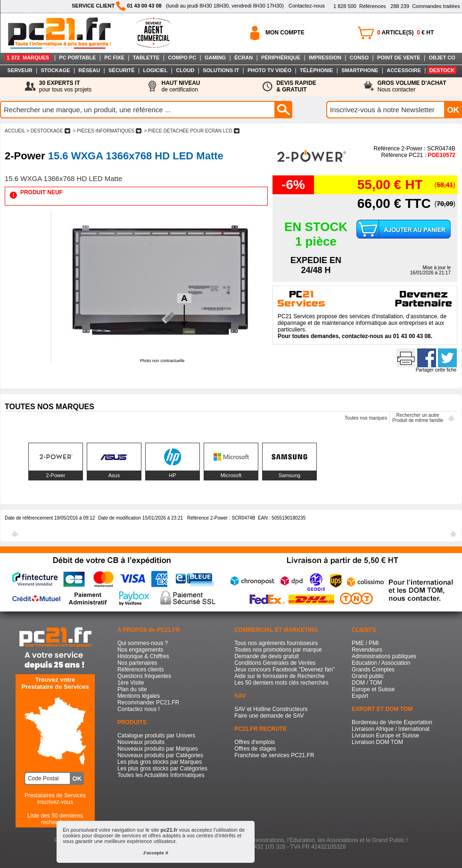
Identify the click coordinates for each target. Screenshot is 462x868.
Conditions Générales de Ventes (275, 663)
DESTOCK (442, 70)
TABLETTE (146, 58)
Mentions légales (139, 696)
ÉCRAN (243, 58)
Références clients (141, 670)
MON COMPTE (285, 33)
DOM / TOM (367, 683)
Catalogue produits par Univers (156, 736)
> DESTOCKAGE (48, 131)
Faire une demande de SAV (269, 716)
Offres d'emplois (255, 742)
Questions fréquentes (144, 676)
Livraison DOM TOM (377, 742)
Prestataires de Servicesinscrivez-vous (55, 799)
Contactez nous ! (139, 709)
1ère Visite (131, 683)
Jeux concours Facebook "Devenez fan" (285, 670)
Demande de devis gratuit (267, 656)
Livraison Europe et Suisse (385, 736)
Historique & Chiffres (143, 656)
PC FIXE (114, 58)
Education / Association (381, 663)
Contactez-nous (307, 6)
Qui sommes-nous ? (143, 643)
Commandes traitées (425, 6)
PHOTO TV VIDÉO (269, 70)
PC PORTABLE (77, 58)
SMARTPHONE (360, 70)
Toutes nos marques (366, 418)
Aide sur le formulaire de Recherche (279, 676)
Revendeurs (367, 650)
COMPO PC (182, 58)
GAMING (215, 58)
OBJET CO (442, 58)
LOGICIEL (155, 70)
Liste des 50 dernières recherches (55, 819)
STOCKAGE (55, 70)
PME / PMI (365, 643)
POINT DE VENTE (399, 58)
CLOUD (185, 70)
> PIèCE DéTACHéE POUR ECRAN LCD (192, 131)
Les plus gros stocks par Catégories (162, 769)
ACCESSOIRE (404, 70)
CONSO (359, 58)
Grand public (368, 676)
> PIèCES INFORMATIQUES (107, 131)
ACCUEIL (15, 131)
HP (172, 475)
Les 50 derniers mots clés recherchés (281, 683)
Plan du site (132, 689)
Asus (114, 475)
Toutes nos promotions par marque (278, 650)
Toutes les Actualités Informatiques (161, 775)
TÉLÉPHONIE (316, 70)
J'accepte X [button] (156, 853)
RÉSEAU (89, 70)
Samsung (289, 475)
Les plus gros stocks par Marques (160, 762)
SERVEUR (20, 70)
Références (359, 6)
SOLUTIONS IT (221, 70)
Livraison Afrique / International (391, 729)
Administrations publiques (384, 656)
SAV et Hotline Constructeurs (271, 709)
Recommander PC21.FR (148, 703)
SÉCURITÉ (122, 70)
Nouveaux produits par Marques (158, 749)
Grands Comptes (373, 670)
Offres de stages (255, 749)
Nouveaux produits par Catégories (160, 755)
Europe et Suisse (373, 689)
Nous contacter (412, 86)
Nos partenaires (137, 663)
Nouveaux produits (141, 742)
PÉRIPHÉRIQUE (281, 58)
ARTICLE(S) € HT (405, 33)
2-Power (56, 475)
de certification (181, 86)
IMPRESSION (325, 58)
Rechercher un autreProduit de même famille (418, 418)
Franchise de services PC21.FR (274, 755)
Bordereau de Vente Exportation (392, 722)
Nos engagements (140, 650)
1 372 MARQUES (28, 58)
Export (360, 696)
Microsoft (231, 475)
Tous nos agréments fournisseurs (276, 643)
